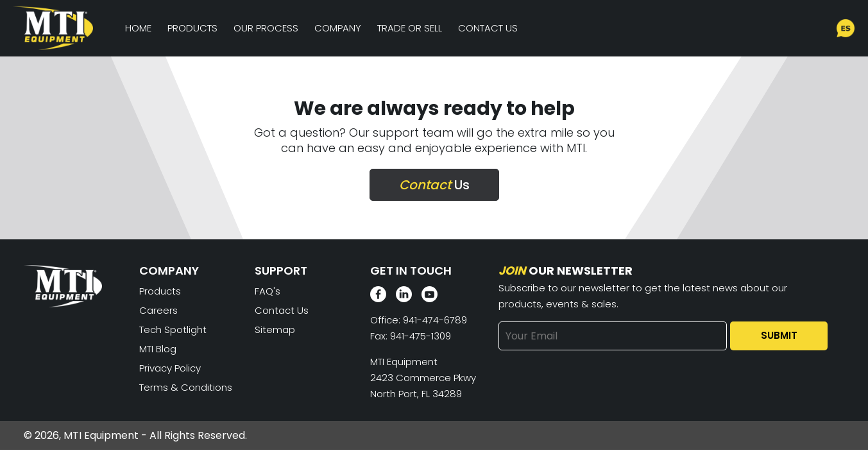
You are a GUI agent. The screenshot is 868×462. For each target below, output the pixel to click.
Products (192, 28)
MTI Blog (158, 349)
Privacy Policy (170, 368)
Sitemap (275, 329)
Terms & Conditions (186, 387)
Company (338, 28)
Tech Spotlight (173, 329)
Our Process (266, 28)
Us (434, 185)
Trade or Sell (410, 28)
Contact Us (488, 28)
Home (138, 28)
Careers (158, 310)
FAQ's (268, 291)
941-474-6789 (435, 320)
